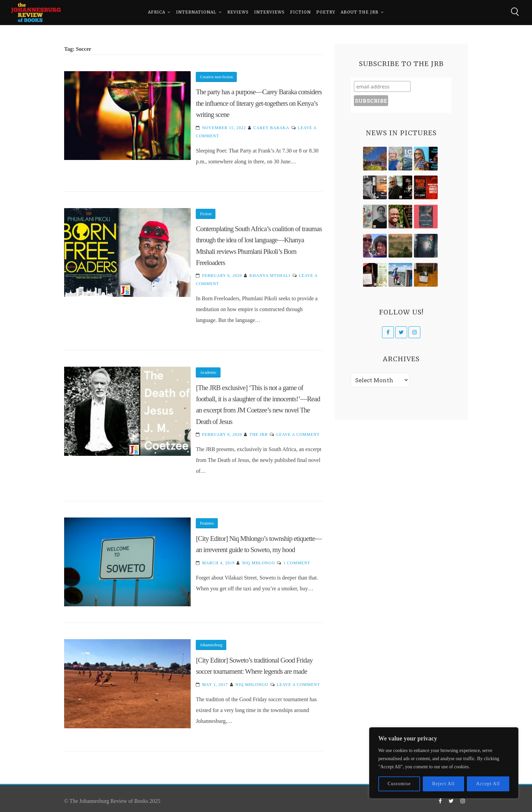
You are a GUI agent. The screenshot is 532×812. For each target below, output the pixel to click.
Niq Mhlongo (258, 563)
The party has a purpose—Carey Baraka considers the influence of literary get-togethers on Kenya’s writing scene (259, 103)
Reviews (238, 13)
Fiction (300, 13)
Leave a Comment (298, 434)
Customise (399, 784)
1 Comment (297, 563)
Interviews (269, 13)
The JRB (259, 434)
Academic (208, 372)
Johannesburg (211, 645)
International (196, 13)
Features (207, 523)
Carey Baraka (271, 128)
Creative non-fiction (216, 77)
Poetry (326, 13)
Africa (157, 13)
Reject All (443, 784)
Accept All (488, 784)
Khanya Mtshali (270, 276)
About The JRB (360, 13)
